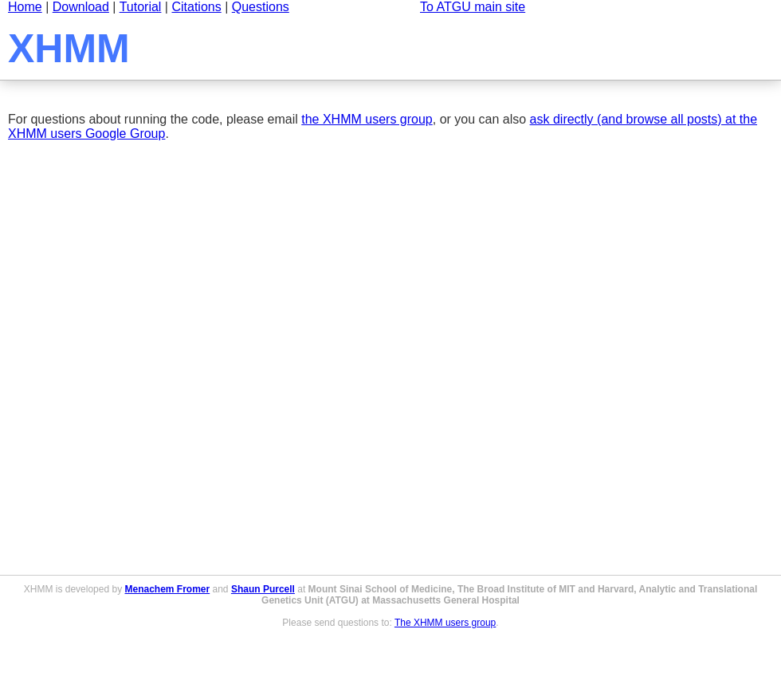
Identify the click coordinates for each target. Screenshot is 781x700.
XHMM (69, 49)
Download (81, 7)
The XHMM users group (445, 623)
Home (25, 7)
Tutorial (141, 7)
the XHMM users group (367, 119)
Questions (261, 7)
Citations (196, 7)
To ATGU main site (473, 7)
